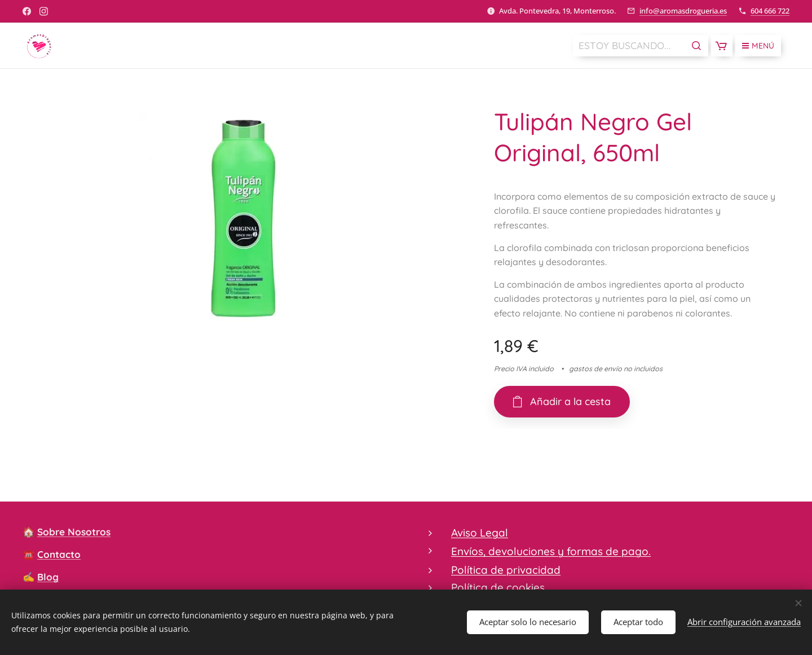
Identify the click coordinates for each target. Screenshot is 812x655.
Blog (48, 577)
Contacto (59, 554)
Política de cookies (498, 587)
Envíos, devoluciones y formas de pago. (551, 552)
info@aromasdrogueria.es (683, 11)
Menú (758, 46)
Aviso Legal (480, 533)
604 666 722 (770, 11)
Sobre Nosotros (74, 532)
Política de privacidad (506, 570)
